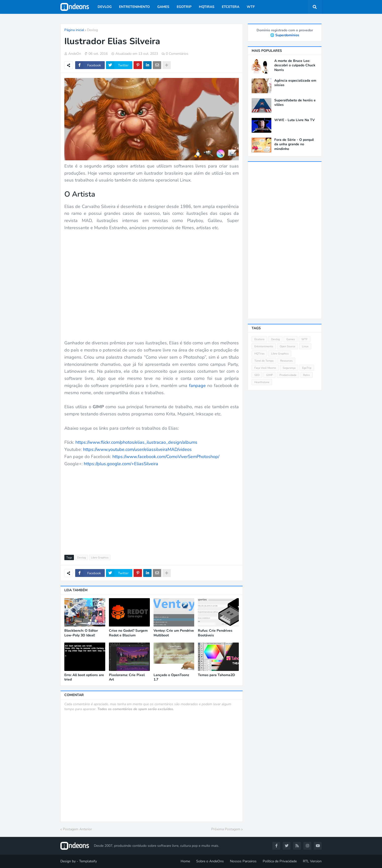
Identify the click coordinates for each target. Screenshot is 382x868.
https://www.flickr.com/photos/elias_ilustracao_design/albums (136, 442)
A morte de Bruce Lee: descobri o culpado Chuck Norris (295, 65)
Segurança (289, 368)
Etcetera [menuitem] (231, 7)
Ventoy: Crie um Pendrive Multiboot (174, 633)
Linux (305, 346)
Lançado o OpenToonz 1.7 (171, 677)
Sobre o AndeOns (210, 861)
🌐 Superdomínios (285, 35)
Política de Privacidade (280, 861)
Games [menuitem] (163, 7)
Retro (306, 375)
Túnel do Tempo (264, 361)
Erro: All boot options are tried (84, 677)
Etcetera (259, 339)
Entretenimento (264, 346)
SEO (257, 375)
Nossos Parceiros (243, 861)
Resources (286, 361)
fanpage (197, 386)
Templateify (88, 861)
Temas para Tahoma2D (217, 675)
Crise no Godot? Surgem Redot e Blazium (128, 633)
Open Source (287, 346)
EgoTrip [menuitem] (184, 7)
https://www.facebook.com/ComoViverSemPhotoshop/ (166, 457)
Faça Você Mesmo (265, 368)
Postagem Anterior (77, 829)
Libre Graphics (100, 558)
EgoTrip (307, 368)
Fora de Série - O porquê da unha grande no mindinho (294, 144)
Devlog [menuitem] (105, 7)
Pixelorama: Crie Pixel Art (127, 677)
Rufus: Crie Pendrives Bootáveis (215, 633)
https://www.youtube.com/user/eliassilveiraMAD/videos (137, 449)
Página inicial (74, 30)
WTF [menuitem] (251, 7)
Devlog (92, 30)
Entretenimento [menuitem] (134, 7)
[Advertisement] (152, 508)
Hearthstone (262, 382)
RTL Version (312, 861)
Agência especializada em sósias (295, 83)
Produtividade (288, 375)
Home (185, 861)
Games (291, 339)
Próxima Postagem (226, 829)
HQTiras (259, 354)
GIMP (269, 375)
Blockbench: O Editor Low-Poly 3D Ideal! (81, 633)
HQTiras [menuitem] (207, 7)
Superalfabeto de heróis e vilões (295, 103)
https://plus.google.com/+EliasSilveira (121, 464)
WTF (304, 339)
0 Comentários (177, 54)
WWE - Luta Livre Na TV (295, 120)
